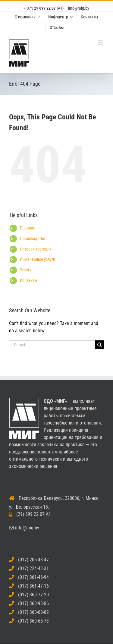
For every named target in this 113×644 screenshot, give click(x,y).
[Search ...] (52, 345)
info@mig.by (79, 8)
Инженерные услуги (38, 259)
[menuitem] (27, 17)
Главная (27, 228)
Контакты (29, 280)
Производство (33, 238)
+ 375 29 (40, 8)
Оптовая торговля (36, 249)
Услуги (26, 270)
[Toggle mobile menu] (101, 43)
